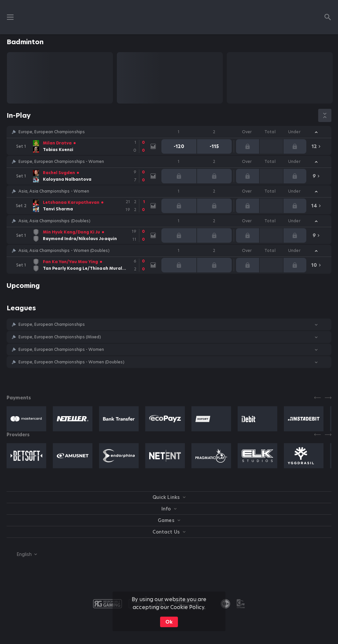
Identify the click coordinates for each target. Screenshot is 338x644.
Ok (169, 622)
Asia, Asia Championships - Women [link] (54, 191)
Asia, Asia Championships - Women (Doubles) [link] (64, 251)
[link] (81, 146)
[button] (169, 132)
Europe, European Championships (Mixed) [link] (60, 337)
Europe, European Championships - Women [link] (61, 162)
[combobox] (22, 554)
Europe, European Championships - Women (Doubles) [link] (71, 362)
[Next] (328, 398)
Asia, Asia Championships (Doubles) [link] (54, 221)
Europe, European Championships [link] (52, 132)
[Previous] (318, 398)
